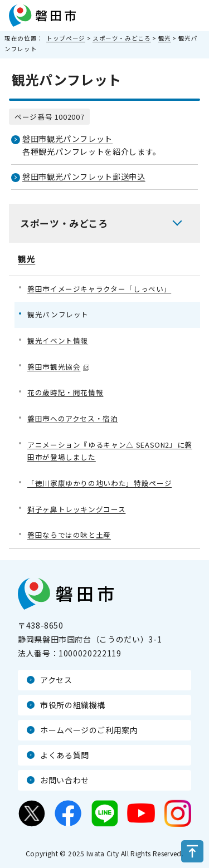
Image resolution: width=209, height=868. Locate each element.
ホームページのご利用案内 (89, 730)
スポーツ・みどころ (122, 38)
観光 (165, 38)
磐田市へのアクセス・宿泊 (73, 418)
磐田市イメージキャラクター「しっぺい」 (99, 289)
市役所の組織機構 (73, 705)
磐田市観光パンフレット (67, 139)
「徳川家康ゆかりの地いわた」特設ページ (99, 483)
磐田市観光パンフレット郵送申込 (84, 176)
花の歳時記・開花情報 (65, 392)
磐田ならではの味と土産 (69, 535)
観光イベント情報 (58, 340)
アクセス (56, 680)
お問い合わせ (65, 780)
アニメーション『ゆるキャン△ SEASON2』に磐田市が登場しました (110, 451)
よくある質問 (65, 755)
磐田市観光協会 (59, 367)
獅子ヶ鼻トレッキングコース (76, 509)
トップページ (66, 38)
